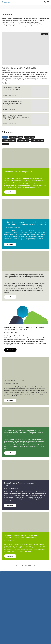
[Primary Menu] (48, 2)
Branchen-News (30, 137)
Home (3, 7)
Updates (5, 144)
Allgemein (13, 137)
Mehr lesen (10, 192)
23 (30, 565)
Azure (20, 137)
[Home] (23, 2)
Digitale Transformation (9, 141)
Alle (4, 137)
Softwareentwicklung (37, 141)
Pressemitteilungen (23, 141)
